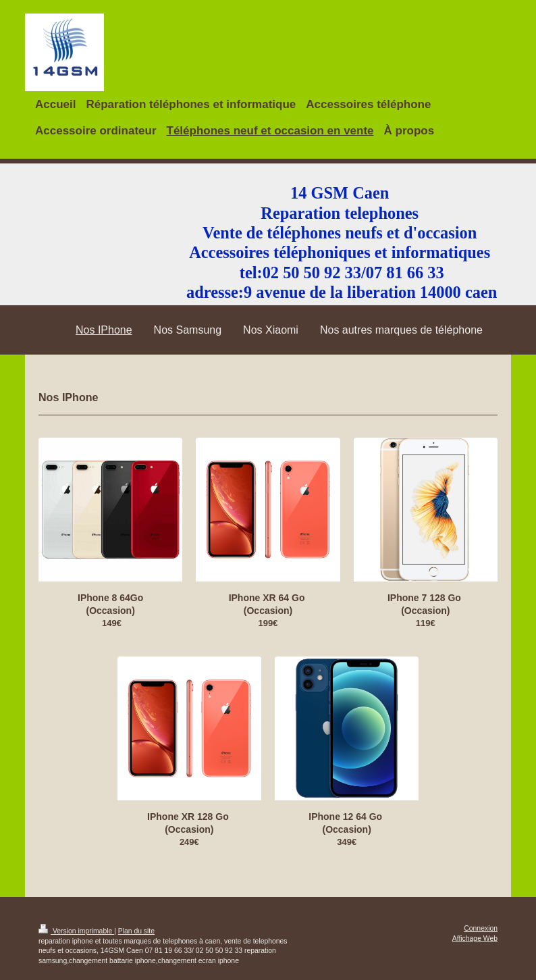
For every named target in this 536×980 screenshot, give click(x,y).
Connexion (481, 928)
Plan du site (136, 931)
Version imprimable (76, 931)
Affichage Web (475, 938)
